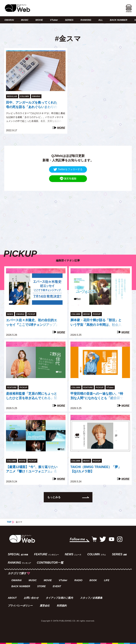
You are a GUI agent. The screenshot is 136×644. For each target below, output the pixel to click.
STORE (41, 586)
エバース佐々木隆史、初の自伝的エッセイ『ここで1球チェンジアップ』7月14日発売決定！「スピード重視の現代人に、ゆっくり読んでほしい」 (33, 323)
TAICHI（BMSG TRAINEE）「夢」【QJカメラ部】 (96, 469)
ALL (100, 20)
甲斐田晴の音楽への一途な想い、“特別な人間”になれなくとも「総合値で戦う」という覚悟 (97, 396)
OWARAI (9, 20)
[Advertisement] (68, 216)
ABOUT (12, 598)
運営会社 (45, 606)
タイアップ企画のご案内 (59, 598)
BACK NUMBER (118, 20)
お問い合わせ (31, 598)
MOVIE (39, 20)
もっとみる (54, 497)
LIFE (107, 580)
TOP (9, 522)
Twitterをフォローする (68, 169)
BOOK (93, 580)
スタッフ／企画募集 (91, 598)
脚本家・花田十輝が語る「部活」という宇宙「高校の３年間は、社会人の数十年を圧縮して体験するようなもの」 (96, 323)
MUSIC (25, 20)
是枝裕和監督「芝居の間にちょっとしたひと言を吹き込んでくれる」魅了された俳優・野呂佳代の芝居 (32, 396)
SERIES (69, 20)
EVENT (57, 586)
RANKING (86, 20)
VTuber (54, 20)
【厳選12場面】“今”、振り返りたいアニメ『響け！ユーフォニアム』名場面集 (32, 470)
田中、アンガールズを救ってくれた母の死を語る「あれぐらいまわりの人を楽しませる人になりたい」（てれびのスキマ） (32, 105)
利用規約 (62, 606)
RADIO (78, 580)
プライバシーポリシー (20, 606)
